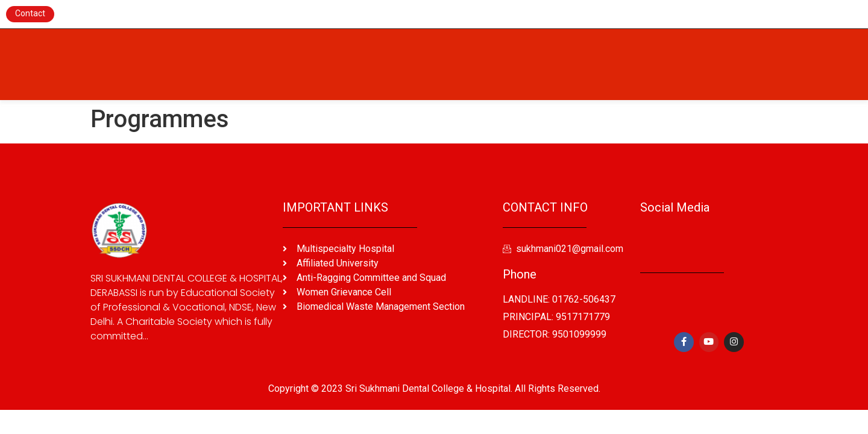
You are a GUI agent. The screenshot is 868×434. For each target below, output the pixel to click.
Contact (30, 13)
